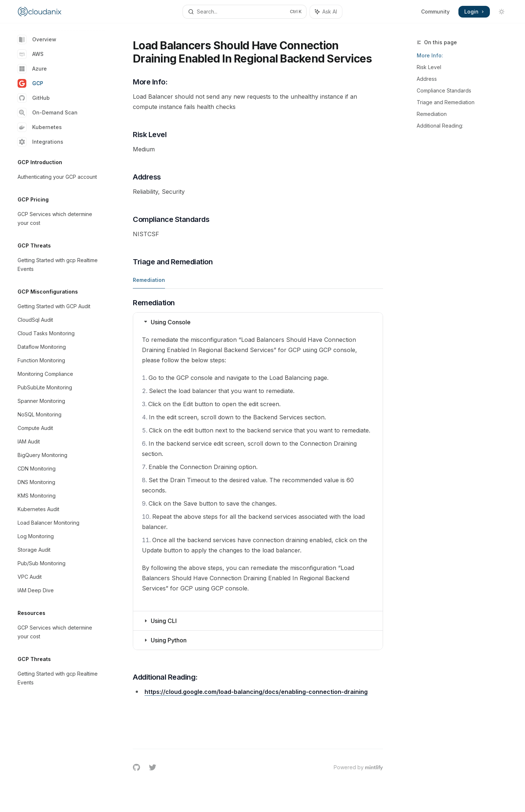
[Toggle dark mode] (502, 12)
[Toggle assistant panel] (326, 12)
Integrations (40, 142)
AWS (31, 54)
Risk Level (429, 67)
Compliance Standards (444, 90)
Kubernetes (40, 127)
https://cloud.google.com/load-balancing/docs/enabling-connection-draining (256, 692)
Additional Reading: (440, 126)
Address (427, 79)
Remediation (432, 114)
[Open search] (245, 12)
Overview (37, 39)
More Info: (430, 55)
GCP (30, 83)
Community (435, 12)
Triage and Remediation (446, 102)
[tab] (149, 280)
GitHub (34, 98)
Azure (32, 69)
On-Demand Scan (48, 113)
